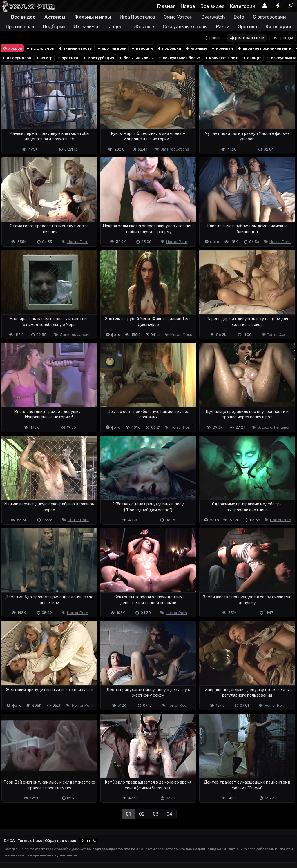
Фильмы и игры (93, 17)
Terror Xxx (276, 335)
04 (169, 814)
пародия (142, 48)
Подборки (54, 27)
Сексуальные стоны (185, 27)
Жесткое (144, 27)
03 (156, 814)
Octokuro (265, 427)
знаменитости (75, 48)
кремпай (222, 48)
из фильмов (40, 48)
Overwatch (213, 17)
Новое (188, 6)
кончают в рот (221, 58)
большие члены (136, 58)
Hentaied (281, 427)
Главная (166, 6)
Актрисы (55, 17)
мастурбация (98, 58)
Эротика (247, 27)
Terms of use (30, 841)
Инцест (117, 27)
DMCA (9, 841)
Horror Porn (78, 242)
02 (142, 814)
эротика (68, 58)
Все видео (213, 6)
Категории (243, 6)
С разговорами (269, 17)
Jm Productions (175, 149)
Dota (239, 17)
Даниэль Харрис (75, 335)
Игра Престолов (138, 17)
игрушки (196, 48)
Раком (223, 27)
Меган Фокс (181, 335)
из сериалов (16, 58)
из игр (44, 58)
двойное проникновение (264, 48)
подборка (169, 48)
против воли (112, 48)
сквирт (252, 58)
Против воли (20, 27)
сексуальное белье (179, 58)
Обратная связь (60, 841)
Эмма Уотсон (178, 17)
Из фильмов (87, 27)
